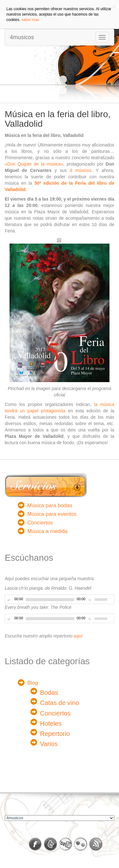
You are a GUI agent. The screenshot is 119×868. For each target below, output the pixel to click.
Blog (33, 683)
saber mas (30, 20)
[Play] (9, 600)
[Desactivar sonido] (90, 600)
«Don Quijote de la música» (34, 164)
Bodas (49, 693)
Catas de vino (60, 703)
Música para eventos (52, 514)
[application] (60, 599)
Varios (49, 744)
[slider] (50, 600)
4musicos (22, 37)
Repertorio (55, 734)
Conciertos (40, 523)
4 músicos (81, 170)
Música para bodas (50, 505)
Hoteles (51, 723)
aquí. (79, 636)
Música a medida (47, 531)
